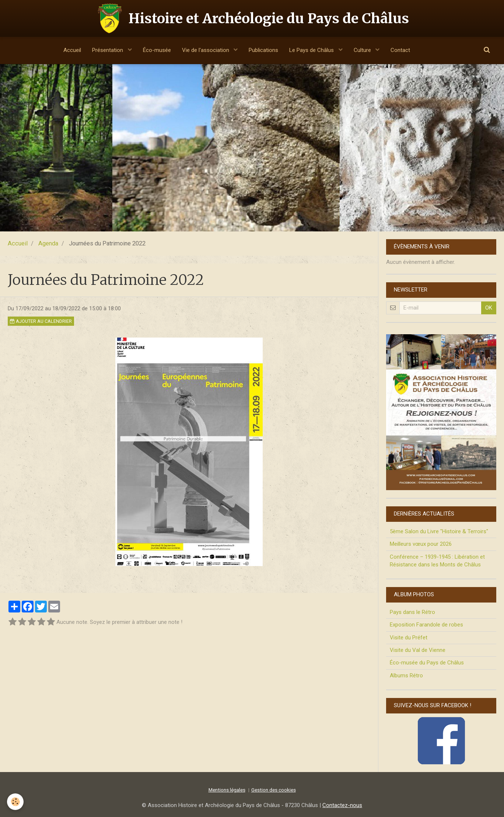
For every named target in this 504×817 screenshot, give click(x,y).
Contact (400, 50)
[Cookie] (16, 802)
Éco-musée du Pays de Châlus (427, 663)
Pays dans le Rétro (412, 612)
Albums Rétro (406, 675)
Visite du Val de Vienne (418, 650)
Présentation (108, 50)
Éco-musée (157, 50)
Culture (363, 50)
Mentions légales (227, 790)
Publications (263, 50)
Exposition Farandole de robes (426, 625)
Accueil (72, 50)
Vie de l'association (206, 50)
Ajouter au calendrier (41, 321)
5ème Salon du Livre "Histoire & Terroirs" (439, 531)
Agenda (48, 243)
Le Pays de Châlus (312, 50)
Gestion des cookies (274, 790)
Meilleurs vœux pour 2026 (421, 544)
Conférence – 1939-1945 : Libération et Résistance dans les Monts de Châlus (437, 561)
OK (489, 308)
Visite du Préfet (409, 638)
